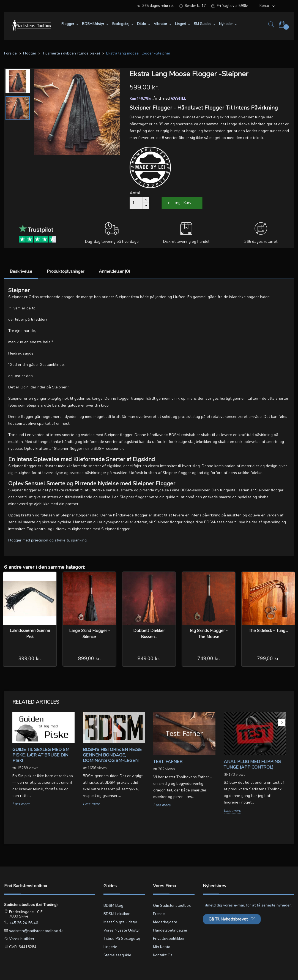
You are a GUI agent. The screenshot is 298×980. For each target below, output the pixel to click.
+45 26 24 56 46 (23, 923)
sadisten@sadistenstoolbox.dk (35, 931)
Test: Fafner (168, 762)
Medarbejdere (165, 922)
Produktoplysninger (65, 271)
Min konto (162, 947)
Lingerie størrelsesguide (117, 951)
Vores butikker (21, 939)
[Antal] (136, 203)
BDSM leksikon (117, 914)
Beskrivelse (21, 271)
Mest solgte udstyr (120, 922)
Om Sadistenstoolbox (172, 906)
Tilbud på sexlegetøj (122, 939)
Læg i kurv (182, 203)
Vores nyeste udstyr (122, 930)
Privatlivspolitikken (169, 939)
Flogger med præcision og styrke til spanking (47, 540)
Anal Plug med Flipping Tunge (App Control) (252, 764)
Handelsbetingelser (170, 930)
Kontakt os (163, 955)
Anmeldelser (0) (114, 271)
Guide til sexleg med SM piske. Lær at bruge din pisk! (41, 755)
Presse (159, 914)
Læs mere (21, 804)
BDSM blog (113, 906)
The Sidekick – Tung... (268, 631)
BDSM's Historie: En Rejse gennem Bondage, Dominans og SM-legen (112, 755)
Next (282, 722)
